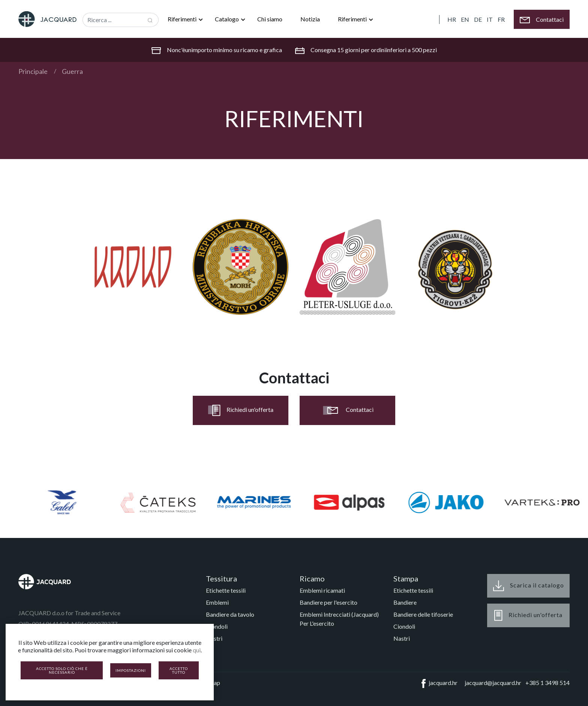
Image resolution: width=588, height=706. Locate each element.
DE (478, 19)
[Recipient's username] (112, 20)
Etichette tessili (226, 590)
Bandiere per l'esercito (328, 602)
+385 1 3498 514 (547, 683)
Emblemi (217, 602)
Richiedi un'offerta (241, 410)
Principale (33, 71)
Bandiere (405, 602)
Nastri (214, 638)
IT (490, 19)
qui (197, 650)
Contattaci (347, 410)
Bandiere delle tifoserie (423, 614)
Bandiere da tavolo (230, 614)
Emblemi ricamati (322, 590)
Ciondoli (217, 626)
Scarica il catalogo (529, 586)
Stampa (406, 578)
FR (501, 19)
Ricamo (312, 578)
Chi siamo (270, 19)
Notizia (310, 19)
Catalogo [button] (227, 19)
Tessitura (221, 578)
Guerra (72, 71)
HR (452, 19)
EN (465, 19)
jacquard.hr (438, 683)
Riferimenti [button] (183, 19)
